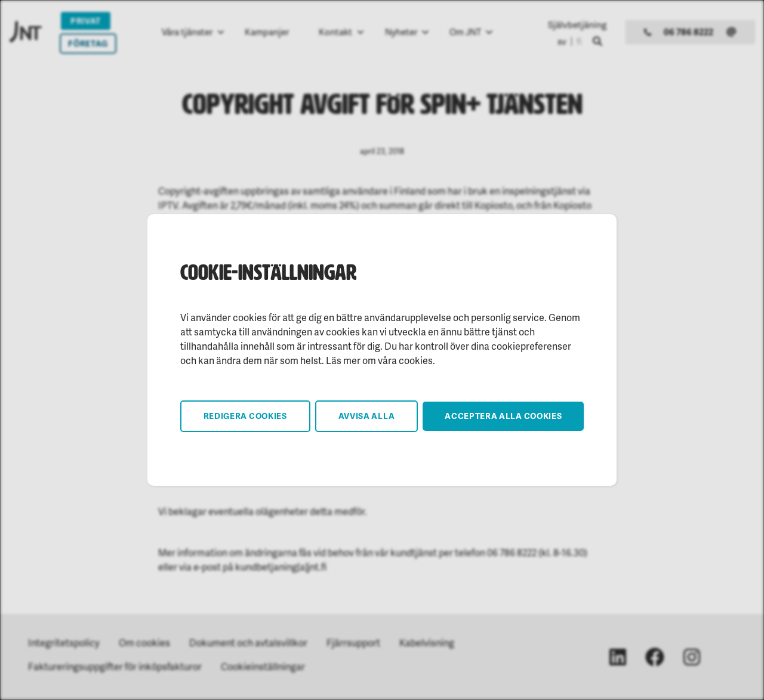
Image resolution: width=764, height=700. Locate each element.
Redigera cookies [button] (245, 416)
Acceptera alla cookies (503, 416)
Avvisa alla (367, 416)
